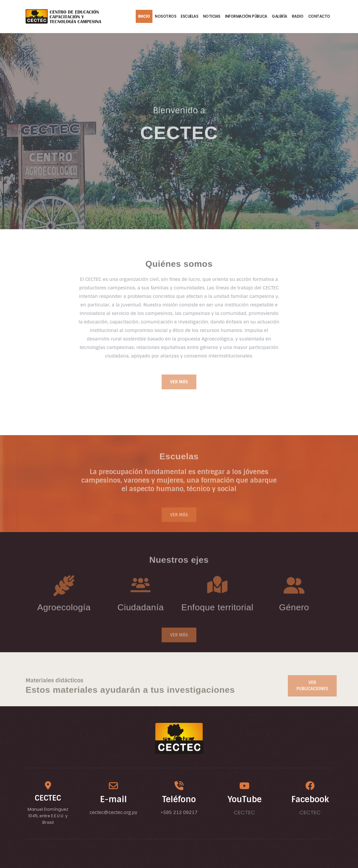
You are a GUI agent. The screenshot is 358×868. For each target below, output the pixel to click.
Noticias (212, 16)
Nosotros (165, 16)
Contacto (319, 16)
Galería (279, 16)
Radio (298, 16)
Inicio (144, 16)
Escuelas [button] (189, 16)
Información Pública (246, 16)
